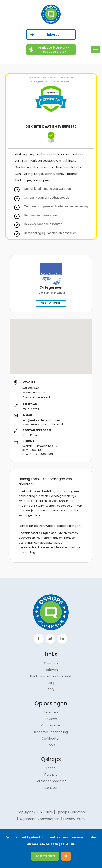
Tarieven (51, 670)
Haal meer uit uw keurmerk (51, 676)
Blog (51, 683)
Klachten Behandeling (51, 732)
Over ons (51, 663)
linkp (62, 639)
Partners (51, 775)
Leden (51, 768)
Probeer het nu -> (54, 49)
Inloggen (54, 35)
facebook (39, 639)
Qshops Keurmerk (71, 812)
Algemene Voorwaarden (40, 819)
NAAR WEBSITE (51, 303)
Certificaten (51, 739)
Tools (51, 745)
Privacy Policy (74, 819)
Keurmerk (51, 712)
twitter (50, 639)
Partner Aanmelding (51, 781)
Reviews (51, 719)
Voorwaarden (51, 725)
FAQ (51, 689)
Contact (51, 788)
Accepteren (45, 856)
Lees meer (69, 837)
